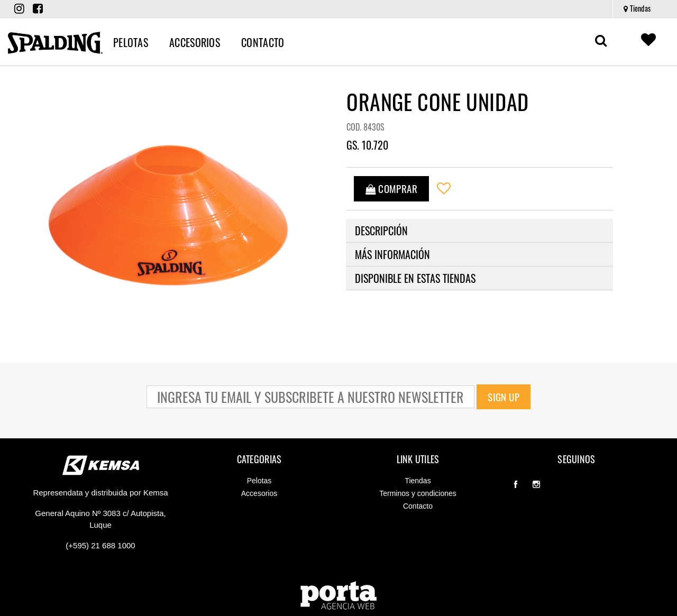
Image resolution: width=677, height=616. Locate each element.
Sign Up (504, 397)
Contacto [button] (263, 42)
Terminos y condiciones (418, 493)
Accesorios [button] (195, 42)
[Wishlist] (450, 189)
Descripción (381, 231)
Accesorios (259, 493)
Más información (392, 254)
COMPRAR (396, 188)
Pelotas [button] (131, 42)
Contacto (418, 506)
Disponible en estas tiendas (415, 278)
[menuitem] (637, 8)
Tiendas (637, 8)
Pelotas (259, 481)
